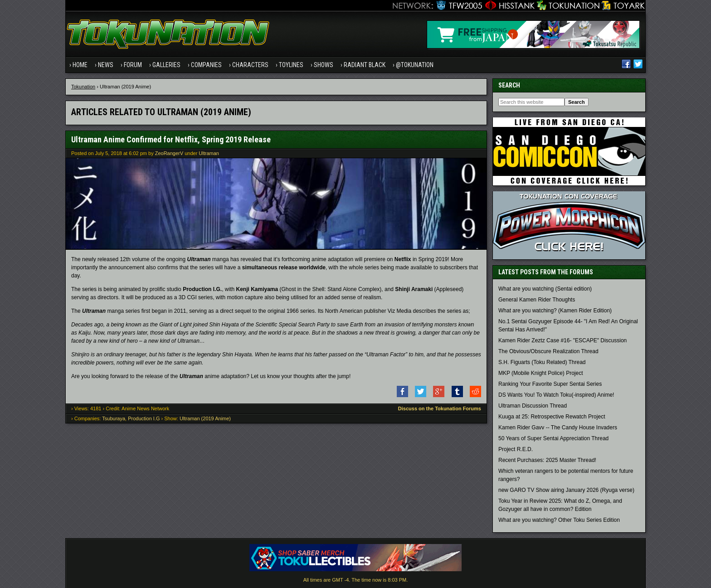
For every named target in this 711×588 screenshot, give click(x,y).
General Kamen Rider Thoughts (537, 300)
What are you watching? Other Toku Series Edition (559, 520)
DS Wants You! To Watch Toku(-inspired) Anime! (556, 395)
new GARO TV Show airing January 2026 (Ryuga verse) (566, 490)
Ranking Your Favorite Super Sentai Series (550, 384)
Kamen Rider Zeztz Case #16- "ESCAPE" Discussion (562, 340)
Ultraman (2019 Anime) (205, 418)
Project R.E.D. (516, 449)
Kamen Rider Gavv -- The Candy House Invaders (558, 428)
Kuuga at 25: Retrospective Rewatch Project (552, 417)
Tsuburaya (114, 418)
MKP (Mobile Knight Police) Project (541, 373)
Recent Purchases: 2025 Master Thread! (547, 460)
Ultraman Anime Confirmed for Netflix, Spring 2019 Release (171, 139)
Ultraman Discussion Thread (533, 406)
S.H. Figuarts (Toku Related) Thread (542, 362)
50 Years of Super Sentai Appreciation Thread (553, 438)
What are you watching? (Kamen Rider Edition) (555, 311)
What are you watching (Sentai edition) (545, 289)
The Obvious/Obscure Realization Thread (548, 351)
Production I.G (144, 418)
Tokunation (83, 87)
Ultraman (209, 153)
